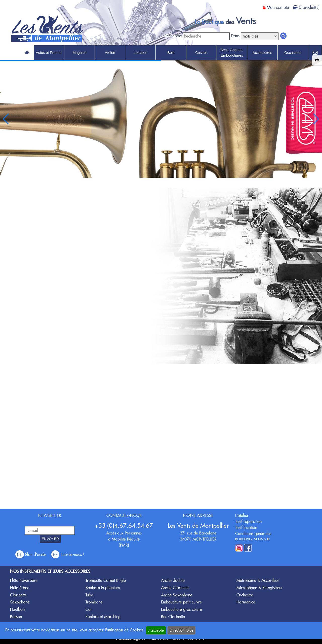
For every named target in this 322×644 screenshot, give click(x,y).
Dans (235, 36)
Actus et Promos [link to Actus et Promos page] (49, 53)
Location (140, 53)
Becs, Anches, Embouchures (232, 53)
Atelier (110, 53)
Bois (171, 53)
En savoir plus (181, 630)
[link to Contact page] (315, 53)
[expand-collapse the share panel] (317, 60)
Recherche (173, 36)
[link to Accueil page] (27, 53)
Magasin (79, 53)
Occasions (293, 53)
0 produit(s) (309, 7)
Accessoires (262, 53)
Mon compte (278, 7)
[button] (316, 119)
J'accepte (156, 630)
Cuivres (201, 53)
